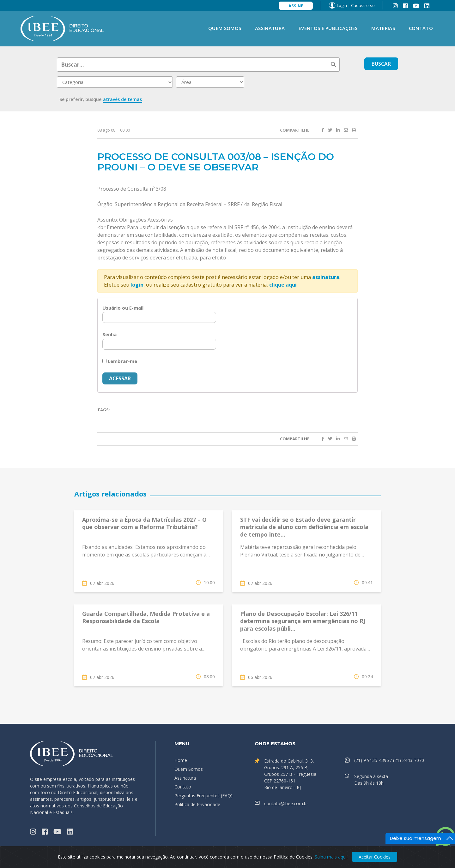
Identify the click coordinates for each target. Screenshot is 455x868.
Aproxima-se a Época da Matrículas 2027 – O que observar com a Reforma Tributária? (144, 523)
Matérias (383, 28)
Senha (109, 334)
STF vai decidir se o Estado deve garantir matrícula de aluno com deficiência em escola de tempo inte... (304, 527)
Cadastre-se (363, 5)
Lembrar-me (120, 361)
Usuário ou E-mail (123, 308)
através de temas (122, 99)
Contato (421, 28)
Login (342, 5)
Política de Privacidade (197, 804)
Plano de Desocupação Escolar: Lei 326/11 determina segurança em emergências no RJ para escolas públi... (303, 621)
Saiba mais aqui (331, 857)
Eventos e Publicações (328, 28)
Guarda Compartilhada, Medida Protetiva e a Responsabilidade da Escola (146, 617)
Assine (296, 6)
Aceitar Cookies (375, 857)
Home (181, 760)
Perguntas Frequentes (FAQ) (203, 796)
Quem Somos (225, 28)
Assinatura (270, 28)
